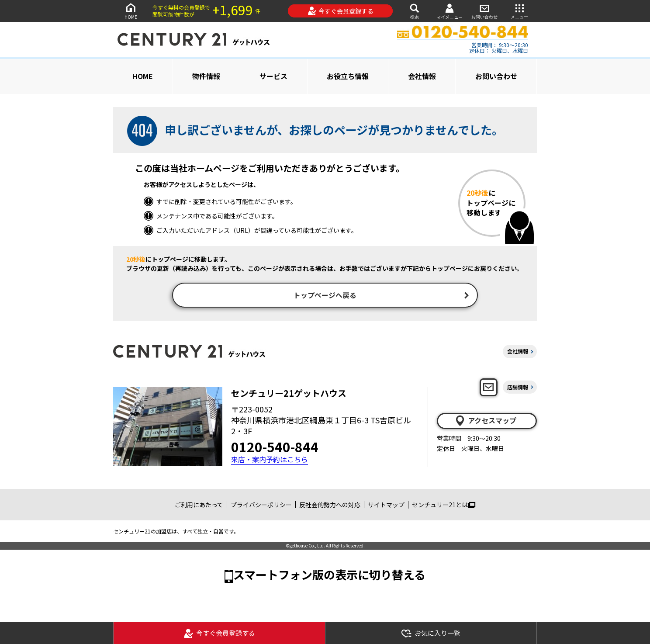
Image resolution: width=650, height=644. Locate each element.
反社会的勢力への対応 (330, 506)
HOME (131, 11)
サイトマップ (386, 506)
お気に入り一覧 (431, 633)
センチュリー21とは (444, 506)
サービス (273, 76)
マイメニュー (449, 11)
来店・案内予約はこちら (270, 461)
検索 (415, 11)
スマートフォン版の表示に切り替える (329, 576)
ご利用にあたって (199, 506)
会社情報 (422, 76)
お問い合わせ (484, 11)
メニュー (519, 11)
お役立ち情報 (348, 76)
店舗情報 (518, 388)
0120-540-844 (275, 448)
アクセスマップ (485, 422)
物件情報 (206, 76)
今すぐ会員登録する (341, 11)
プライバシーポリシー (261, 506)
